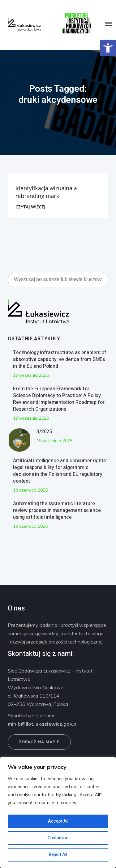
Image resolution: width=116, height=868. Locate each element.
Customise (58, 838)
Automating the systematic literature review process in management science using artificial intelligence (57, 510)
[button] (108, 48)
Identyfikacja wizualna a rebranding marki (46, 192)
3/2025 (44, 432)
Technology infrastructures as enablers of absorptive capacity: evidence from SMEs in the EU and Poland (60, 359)
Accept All (58, 821)
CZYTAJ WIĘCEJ (30, 207)
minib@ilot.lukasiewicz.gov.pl (43, 724)
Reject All (58, 855)
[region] (58, 812)
